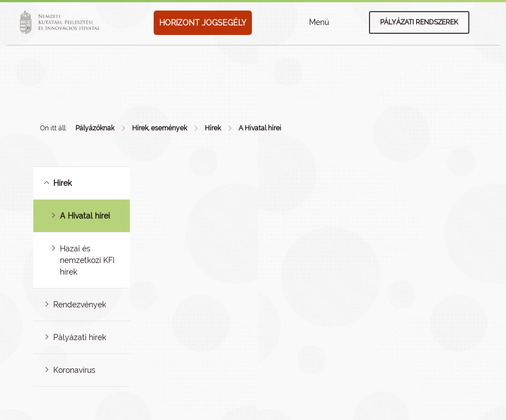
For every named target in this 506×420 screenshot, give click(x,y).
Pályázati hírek (80, 337)
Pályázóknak (95, 128)
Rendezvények (80, 305)
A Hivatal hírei (260, 128)
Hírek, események (160, 128)
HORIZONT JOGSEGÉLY (203, 23)
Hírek (213, 128)
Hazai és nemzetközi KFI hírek (87, 260)
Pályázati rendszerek (419, 22)
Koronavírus (74, 370)
